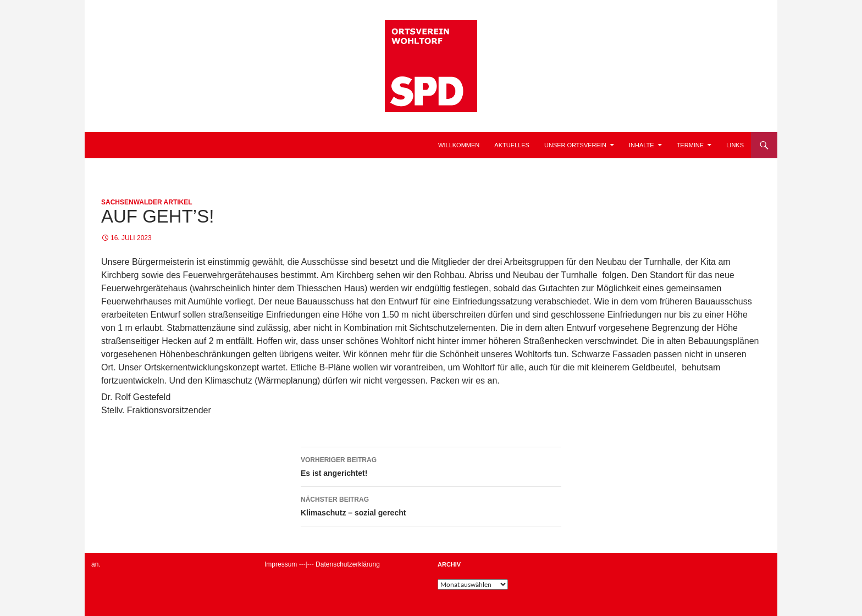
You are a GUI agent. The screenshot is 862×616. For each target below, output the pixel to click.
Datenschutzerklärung (348, 564)
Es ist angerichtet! (431, 465)
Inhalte (642, 145)
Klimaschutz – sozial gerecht (431, 505)
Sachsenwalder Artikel (147, 202)
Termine (690, 145)
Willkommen (459, 145)
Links (735, 145)
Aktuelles (512, 145)
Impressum (281, 564)
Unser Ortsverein (575, 145)
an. (96, 564)
